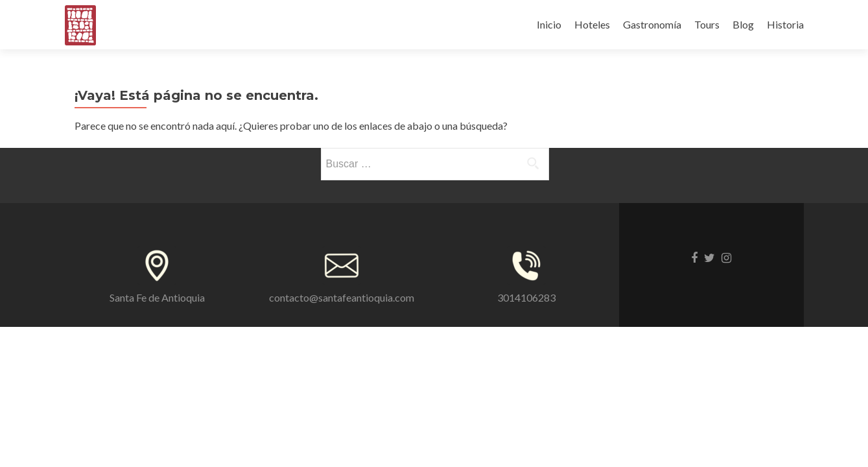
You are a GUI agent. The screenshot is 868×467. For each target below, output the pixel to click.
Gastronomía (652, 24)
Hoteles (592, 24)
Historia (785, 24)
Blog (743, 24)
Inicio (549, 24)
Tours (707, 24)
